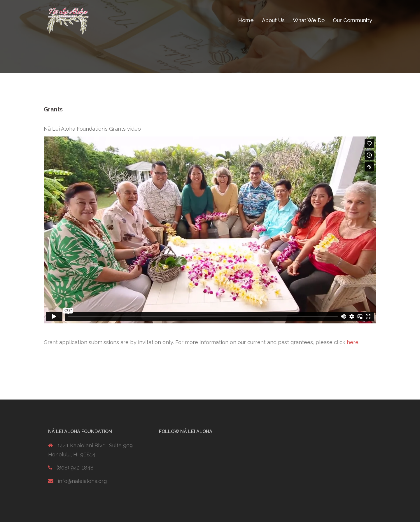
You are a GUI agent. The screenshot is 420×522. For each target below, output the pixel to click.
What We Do (309, 20)
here (353, 342)
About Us (273, 20)
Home (246, 20)
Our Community (352, 20)
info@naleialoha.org (82, 481)
